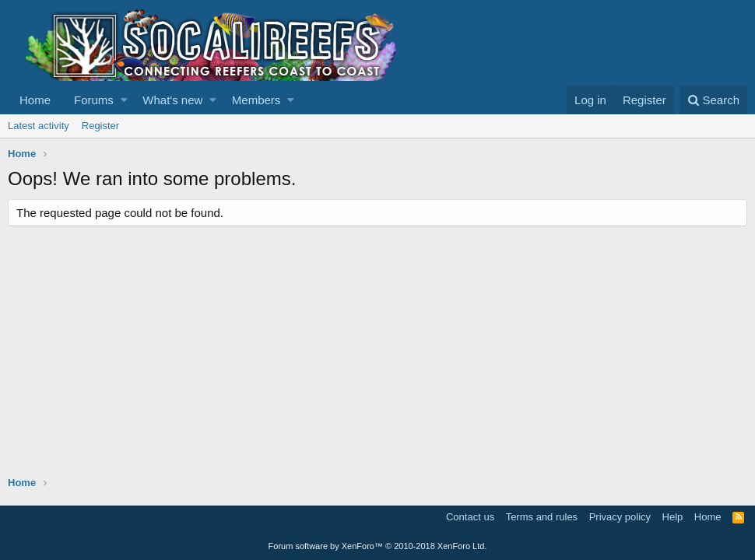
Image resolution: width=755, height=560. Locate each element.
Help (673, 517)
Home (35, 100)
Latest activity (39, 126)
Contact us (470, 517)
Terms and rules (542, 517)
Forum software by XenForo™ (378, 546)
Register (100, 126)
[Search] (713, 100)
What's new (172, 100)
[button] (124, 100)
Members (256, 100)
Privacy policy (620, 517)
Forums (94, 100)
